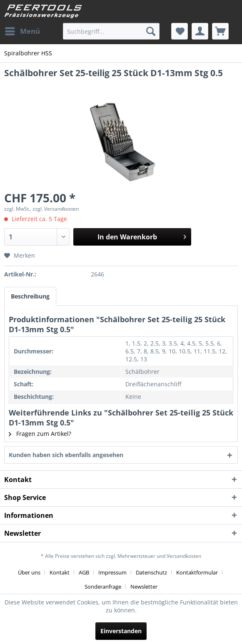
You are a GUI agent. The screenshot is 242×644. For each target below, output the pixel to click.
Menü (22, 30)
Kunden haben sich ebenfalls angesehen (66, 455)
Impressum (112, 572)
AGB (84, 572)
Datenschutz (151, 572)
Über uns (29, 572)
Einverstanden (121, 631)
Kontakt (60, 572)
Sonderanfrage (103, 587)
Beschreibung (30, 296)
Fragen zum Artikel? (40, 434)
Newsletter (144, 587)
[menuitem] (22, 31)
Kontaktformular (197, 572)
